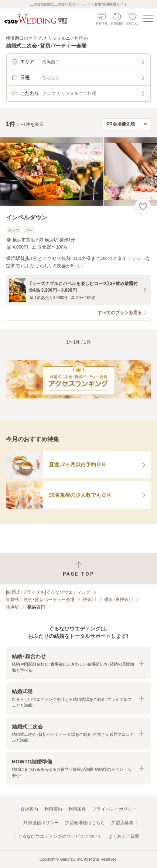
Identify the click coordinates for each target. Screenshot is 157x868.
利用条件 (77, 809)
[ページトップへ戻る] (78, 569)
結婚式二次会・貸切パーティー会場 (40, 600)
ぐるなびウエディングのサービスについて (60, 836)
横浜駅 (13, 607)
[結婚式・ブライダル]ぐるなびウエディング (48, 592)
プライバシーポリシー (115, 809)
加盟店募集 (122, 823)
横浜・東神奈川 (119, 600)
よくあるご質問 (124, 836)
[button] (78, 663)
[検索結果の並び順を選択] (126, 124)
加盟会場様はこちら (85, 823)
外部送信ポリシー (41, 823)
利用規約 (53, 809)
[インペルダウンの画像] (78, 172)
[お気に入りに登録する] (143, 206)
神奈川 (89, 600)
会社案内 (29, 809)
